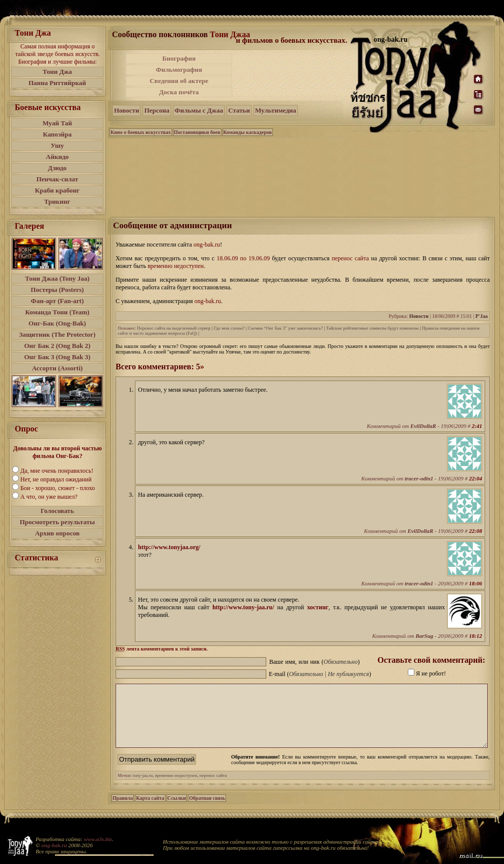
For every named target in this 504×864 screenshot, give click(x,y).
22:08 (475, 531)
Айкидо (57, 157)
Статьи (239, 110)
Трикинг (57, 201)
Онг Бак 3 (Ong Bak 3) (57, 357)
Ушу (58, 145)
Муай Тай (57, 123)
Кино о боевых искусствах (141, 132)
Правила (123, 810)
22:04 (475, 478)
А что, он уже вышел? (49, 497)
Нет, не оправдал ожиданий (56, 479)
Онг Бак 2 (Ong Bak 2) (57, 346)
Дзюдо (57, 168)
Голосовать (58, 511)
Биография (179, 58)
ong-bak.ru (54, 845)
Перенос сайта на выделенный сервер (174, 328)
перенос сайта (213, 788)
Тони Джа (58, 72)
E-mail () (320, 674)
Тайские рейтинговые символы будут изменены (372, 328)
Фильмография (179, 70)
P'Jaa (482, 316)
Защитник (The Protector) (58, 334)
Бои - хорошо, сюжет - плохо (58, 488)
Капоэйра (57, 134)
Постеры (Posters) (57, 290)
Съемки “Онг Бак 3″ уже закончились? (286, 328)
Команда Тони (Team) (57, 312)
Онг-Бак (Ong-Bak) (57, 323)
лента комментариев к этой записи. (162, 649)
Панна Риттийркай (57, 83)
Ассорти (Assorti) (58, 368)
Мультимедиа (276, 110)
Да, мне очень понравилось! (57, 471)
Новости (127, 110)
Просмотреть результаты (58, 522)
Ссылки (177, 810)
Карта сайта (150, 810)
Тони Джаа (230, 34)
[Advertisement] (292, 75)
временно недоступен (176, 788)
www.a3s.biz (98, 839)
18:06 (475, 583)
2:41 (477, 426)
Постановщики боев (197, 132)
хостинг (318, 607)
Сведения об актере (179, 81)
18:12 (475, 636)
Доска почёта (179, 92)
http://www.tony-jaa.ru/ (243, 607)
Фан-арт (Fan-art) (58, 301)
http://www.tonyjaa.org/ (169, 547)
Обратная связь (207, 810)
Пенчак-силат (57, 179)
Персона (157, 110)
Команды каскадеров (248, 132)
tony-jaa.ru (143, 788)
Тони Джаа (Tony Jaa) (57, 278)
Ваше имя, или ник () (315, 662)
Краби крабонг (58, 190)
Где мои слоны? (229, 328)
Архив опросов (58, 533)
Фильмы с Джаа (199, 110)
